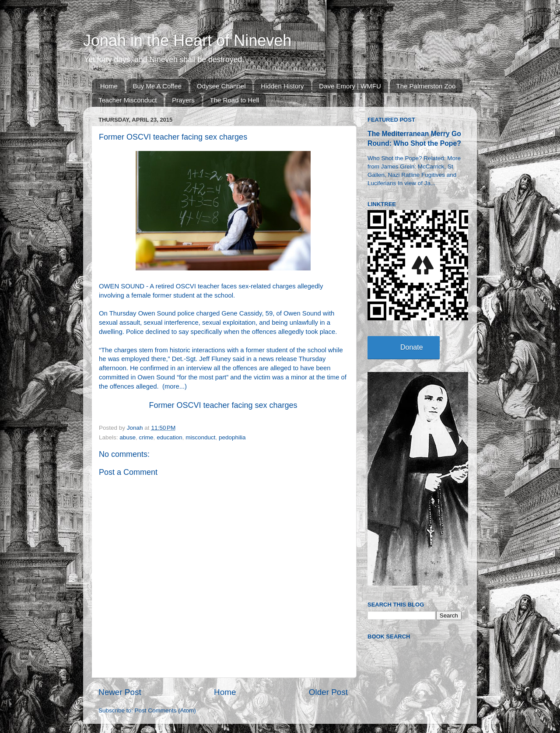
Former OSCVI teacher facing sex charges (223, 405)
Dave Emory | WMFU (350, 86)
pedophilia (232, 437)
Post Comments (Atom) (165, 710)
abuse (128, 437)
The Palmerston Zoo (426, 86)
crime (146, 437)
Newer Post (120, 692)
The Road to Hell (235, 100)
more (172, 386)
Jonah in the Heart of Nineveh (187, 40)
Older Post (328, 692)
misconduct (200, 437)
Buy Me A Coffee (157, 86)
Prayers (183, 100)
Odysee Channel (221, 86)
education (170, 437)
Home (109, 86)
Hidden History (282, 86)
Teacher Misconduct (128, 100)
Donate (412, 347)
